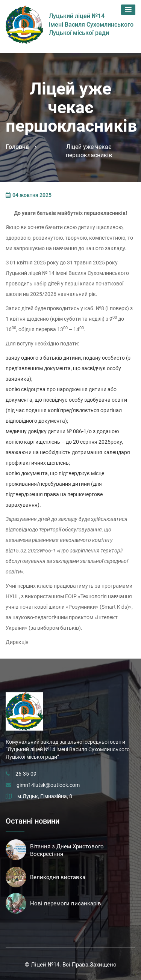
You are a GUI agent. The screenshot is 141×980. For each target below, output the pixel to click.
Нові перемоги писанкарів (66, 903)
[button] (128, 10)
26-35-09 (26, 774)
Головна (17, 147)
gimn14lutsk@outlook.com (48, 785)
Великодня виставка (58, 877)
